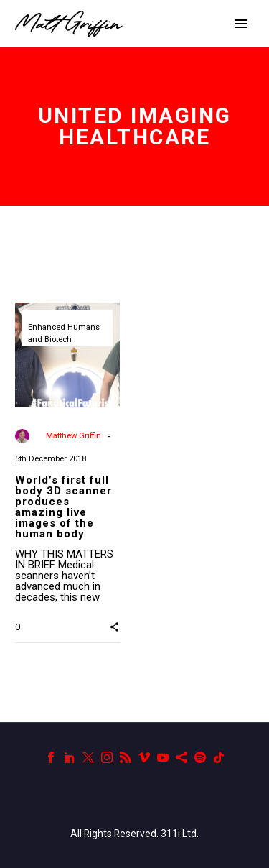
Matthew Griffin (74, 436)
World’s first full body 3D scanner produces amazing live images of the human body (63, 507)
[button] (114, 627)
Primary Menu (241, 24)
